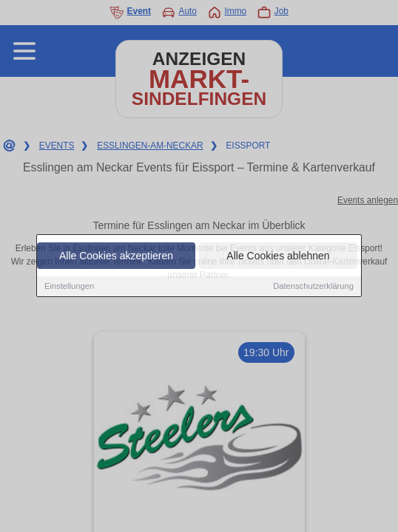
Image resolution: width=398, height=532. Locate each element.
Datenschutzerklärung (313, 287)
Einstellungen (69, 287)
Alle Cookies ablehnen (278, 256)
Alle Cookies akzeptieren (116, 256)
